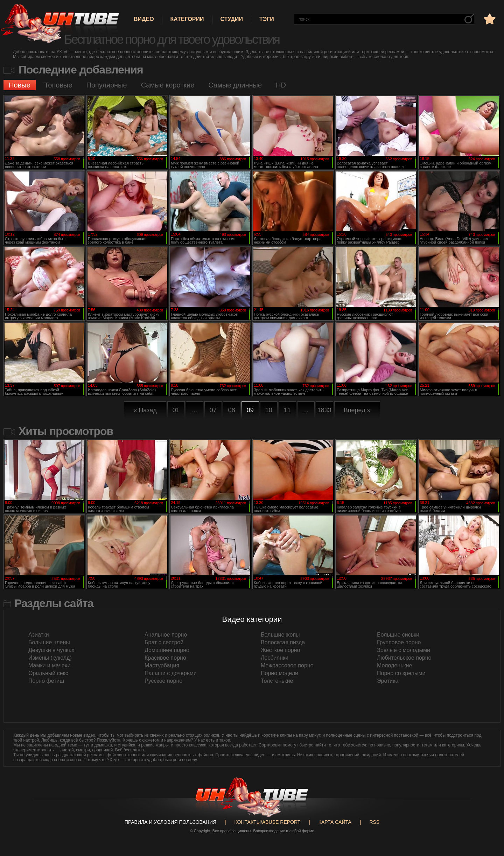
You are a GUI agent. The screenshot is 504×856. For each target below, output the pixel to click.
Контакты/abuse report (268, 822)
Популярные (107, 85)
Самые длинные (235, 85)
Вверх (488, 803)
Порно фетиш (46, 681)
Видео (144, 19)
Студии (232, 19)
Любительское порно (404, 658)
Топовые (58, 85)
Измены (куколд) (50, 658)
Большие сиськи (398, 635)
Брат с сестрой (164, 642)
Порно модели (279, 673)
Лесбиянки (275, 658)
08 (232, 410)
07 (213, 410)
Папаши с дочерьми (171, 673)
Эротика (388, 681)
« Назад (145, 410)
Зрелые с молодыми (404, 650)
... (194, 410)
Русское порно (163, 681)
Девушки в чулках (51, 650)
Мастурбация (162, 665)
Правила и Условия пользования (170, 822)
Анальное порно (166, 635)
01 (176, 410)
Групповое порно (399, 642)
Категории (187, 19)
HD (281, 85)
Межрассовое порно (287, 665)
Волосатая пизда (283, 642)
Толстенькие (277, 681)
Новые (20, 85)
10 (269, 410)
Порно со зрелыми (401, 673)
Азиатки (39, 635)
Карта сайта (335, 822)
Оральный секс (48, 673)
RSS (374, 822)
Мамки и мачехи (50, 665)
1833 (324, 410)
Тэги (267, 19)
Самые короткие (168, 85)
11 (287, 410)
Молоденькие (394, 665)
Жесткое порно (280, 650)
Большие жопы (280, 635)
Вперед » (357, 410)
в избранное (489, 19)
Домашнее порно (167, 650)
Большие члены (49, 642)
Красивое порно (165, 658)
